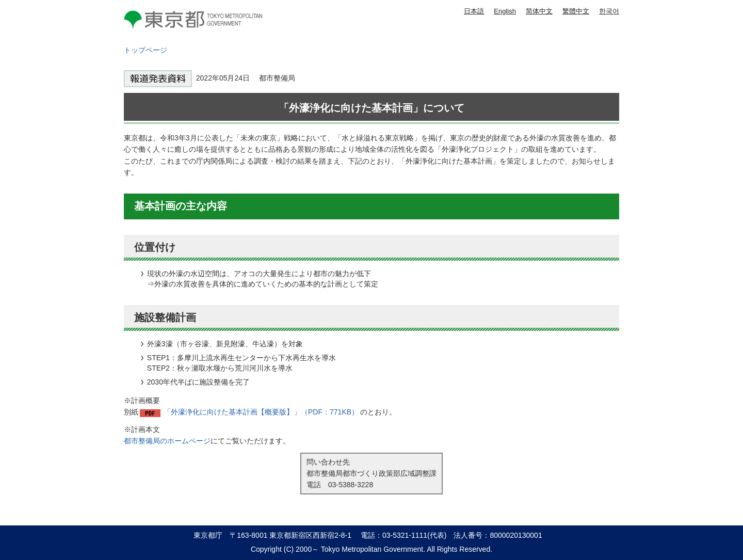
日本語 (474, 11)
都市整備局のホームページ (167, 441)
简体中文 (539, 11)
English (505, 11)
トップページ (146, 50)
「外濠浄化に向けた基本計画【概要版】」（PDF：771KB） (261, 412)
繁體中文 (576, 11)
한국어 (609, 11)
